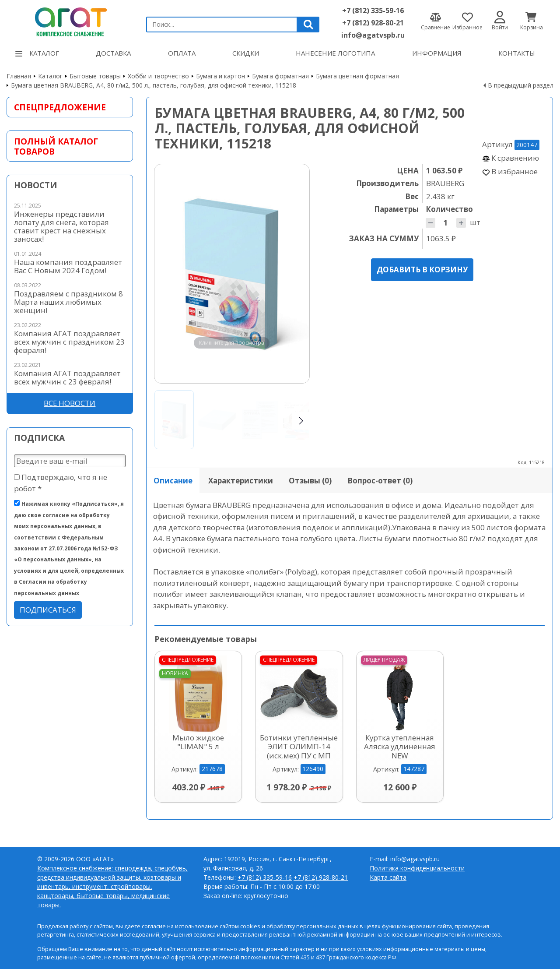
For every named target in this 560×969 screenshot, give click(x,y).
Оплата (182, 53)
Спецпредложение (60, 107)
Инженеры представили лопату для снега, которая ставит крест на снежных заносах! (61, 226)
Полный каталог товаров (56, 146)
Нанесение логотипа (335, 53)
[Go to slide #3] (260, 420)
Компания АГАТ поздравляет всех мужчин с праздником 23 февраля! (69, 342)
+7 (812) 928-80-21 (373, 23)
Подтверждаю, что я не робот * (61, 483)
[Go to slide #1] (174, 420)
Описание (173, 481)
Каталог (37, 53)
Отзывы (310, 481)
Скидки (246, 53)
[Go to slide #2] (217, 420)
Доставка (113, 53)
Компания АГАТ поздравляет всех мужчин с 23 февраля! (67, 377)
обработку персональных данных (312, 926)
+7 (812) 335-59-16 (373, 11)
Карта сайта (388, 877)
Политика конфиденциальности (417, 868)
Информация (437, 53)
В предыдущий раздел (521, 85)
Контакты (517, 53)
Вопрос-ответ (380, 481)
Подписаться (48, 610)
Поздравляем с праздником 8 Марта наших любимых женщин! (68, 302)
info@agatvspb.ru (373, 35)
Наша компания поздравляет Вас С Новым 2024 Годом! (68, 266)
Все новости (70, 403)
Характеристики (241, 481)
